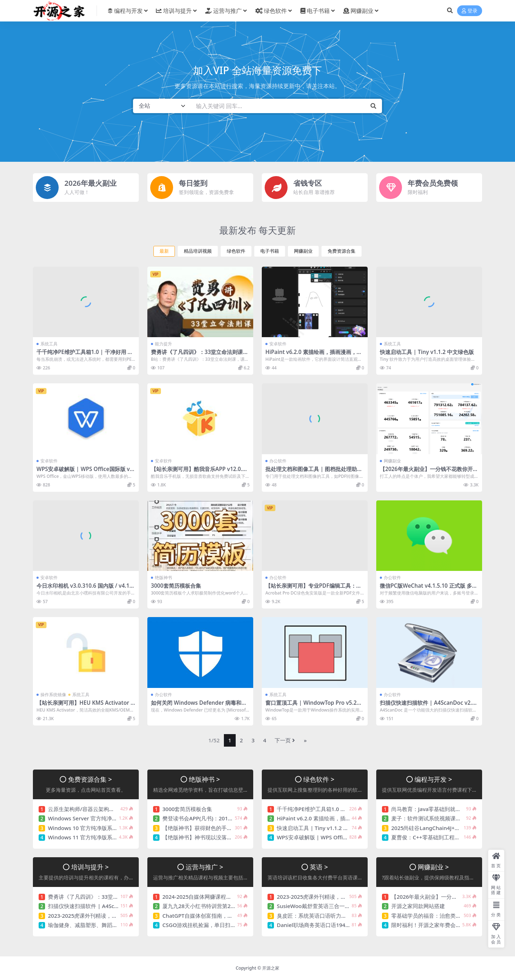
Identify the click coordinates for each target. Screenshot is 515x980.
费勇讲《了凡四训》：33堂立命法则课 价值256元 (197, 355)
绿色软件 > (319, 779)
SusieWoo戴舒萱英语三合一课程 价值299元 (329, 906)
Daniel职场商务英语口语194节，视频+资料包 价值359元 (345, 925)
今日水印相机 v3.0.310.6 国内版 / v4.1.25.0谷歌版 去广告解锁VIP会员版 (85, 589)
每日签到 (193, 183)
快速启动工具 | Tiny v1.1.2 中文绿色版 (427, 352)
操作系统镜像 (53, 695)
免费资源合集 (342, 251)
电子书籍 (270, 251)
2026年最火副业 (90, 183)
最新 (164, 251)
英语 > (319, 867)
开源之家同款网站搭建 (418, 906)
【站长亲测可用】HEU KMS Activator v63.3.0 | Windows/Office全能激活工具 (85, 706)
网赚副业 (303, 251)
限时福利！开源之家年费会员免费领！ (437, 925)
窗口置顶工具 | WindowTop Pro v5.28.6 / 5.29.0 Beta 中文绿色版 (313, 706)
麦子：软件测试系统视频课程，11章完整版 (443, 818)
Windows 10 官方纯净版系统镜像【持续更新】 (104, 828)
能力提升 (163, 344)
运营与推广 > (204, 867)
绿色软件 (236, 251)
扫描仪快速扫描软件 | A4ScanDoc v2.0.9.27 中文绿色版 (428, 706)
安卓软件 (278, 344)
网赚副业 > (433, 867)
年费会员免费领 (433, 183)
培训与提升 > (90, 867)
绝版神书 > (204, 779)
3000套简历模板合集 (176, 586)
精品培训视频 (198, 251)
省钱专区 (308, 183)
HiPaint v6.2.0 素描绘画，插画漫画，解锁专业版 (314, 355)
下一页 (285, 740)
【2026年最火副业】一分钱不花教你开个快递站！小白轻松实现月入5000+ (429, 472)
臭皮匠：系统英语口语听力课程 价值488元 (328, 916)
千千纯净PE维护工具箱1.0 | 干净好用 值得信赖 (85, 355)
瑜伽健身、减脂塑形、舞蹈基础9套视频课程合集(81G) (112, 925)
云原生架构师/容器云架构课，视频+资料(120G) (104, 809)
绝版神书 (163, 578)
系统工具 (49, 344)
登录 (470, 11)
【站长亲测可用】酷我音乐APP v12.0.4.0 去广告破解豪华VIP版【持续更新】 (199, 472)
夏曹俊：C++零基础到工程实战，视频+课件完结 (448, 837)
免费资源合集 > (90, 779)
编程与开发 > (433, 779)
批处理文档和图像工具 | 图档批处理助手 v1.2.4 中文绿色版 (314, 472)
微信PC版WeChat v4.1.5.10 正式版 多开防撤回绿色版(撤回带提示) (429, 589)
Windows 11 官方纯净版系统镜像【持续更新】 (104, 837)
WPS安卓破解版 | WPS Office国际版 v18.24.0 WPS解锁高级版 (85, 472)
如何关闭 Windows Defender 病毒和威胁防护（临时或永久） (199, 706)
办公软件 (278, 461)
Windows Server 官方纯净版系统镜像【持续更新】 (109, 818)
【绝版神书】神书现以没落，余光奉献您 (211, 837)
